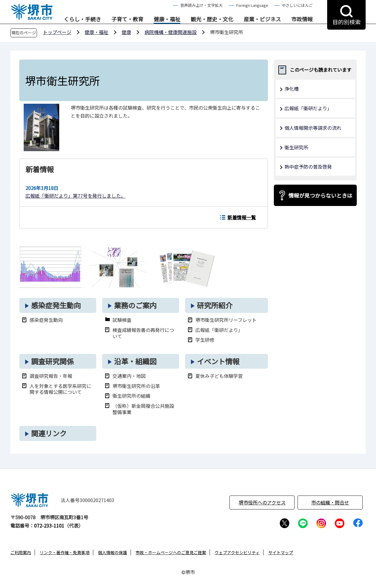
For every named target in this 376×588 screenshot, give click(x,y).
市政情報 (302, 19)
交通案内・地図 (129, 376)
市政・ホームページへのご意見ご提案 (171, 552)
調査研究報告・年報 (51, 376)
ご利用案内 (21, 552)
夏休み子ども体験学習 (219, 376)
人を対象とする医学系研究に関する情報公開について (60, 389)
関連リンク (49, 433)
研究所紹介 (215, 305)
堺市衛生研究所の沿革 (136, 386)
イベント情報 (218, 361)
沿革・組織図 (135, 361)
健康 (126, 32)
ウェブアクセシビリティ (237, 552)
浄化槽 (292, 89)
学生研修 (205, 340)
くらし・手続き (82, 19)
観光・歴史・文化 (212, 19)
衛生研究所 (296, 147)
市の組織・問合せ (330, 502)
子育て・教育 (127, 19)
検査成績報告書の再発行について (143, 333)
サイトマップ (281, 552)
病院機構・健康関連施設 (171, 32)
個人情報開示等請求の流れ (313, 128)
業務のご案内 (135, 305)
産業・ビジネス (262, 19)
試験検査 (122, 320)
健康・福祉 (167, 19)
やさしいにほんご (297, 5)
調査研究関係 (52, 361)
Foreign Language (252, 5)
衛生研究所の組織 (131, 396)
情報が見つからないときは (320, 195)
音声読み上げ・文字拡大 (201, 5)
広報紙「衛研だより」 (219, 330)
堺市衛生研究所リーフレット (226, 320)
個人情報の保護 (113, 552)
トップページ (57, 32)
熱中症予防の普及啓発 (308, 167)
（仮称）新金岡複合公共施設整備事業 (143, 409)
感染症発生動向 (56, 305)
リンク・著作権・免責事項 (65, 552)
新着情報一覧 (242, 217)
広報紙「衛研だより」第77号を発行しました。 (75, 196)
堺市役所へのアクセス (262, 502)
